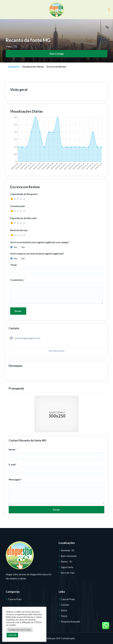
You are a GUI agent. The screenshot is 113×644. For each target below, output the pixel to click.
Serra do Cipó (68, 573)
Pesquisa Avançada (70, 621)
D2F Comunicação (65, 638)
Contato (65, 605)
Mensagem (15, 479)
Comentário (18, 280)
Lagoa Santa (67, 567)
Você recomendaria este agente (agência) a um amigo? (40, 242)
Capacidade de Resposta (24, 194)
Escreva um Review (56, 67)
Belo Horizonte (69, 556)
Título (14, 265)
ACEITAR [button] (12, 635)
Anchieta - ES (68, 550)
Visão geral (14, 67)
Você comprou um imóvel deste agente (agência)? (37, 253)
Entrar (64, 610)
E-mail (13, 464)
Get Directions (57, 351)
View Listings (56, 54)
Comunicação (18, 206)
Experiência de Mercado (23, 218)
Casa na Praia (15, 599)
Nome (13, 449)
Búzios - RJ (67, 561)
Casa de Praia (68, 599)
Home (64, 616)
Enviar (18, 311)
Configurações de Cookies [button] (20, 630)
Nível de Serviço (19, 230)
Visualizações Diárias (33, 67)
